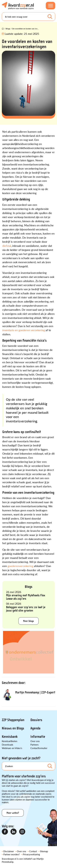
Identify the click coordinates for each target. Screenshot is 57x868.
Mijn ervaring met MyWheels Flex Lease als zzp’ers (26, 597)
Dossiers (36, 720)
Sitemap (44, 851)
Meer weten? (13, 813)
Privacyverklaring (31, 854)
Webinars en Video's (12, 748)
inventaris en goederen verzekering (24, 330)
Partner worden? (12, 854)
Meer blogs (28, 621)
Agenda (35, 728)
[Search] (28, 17)
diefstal (7, 246)
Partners (35, 745)
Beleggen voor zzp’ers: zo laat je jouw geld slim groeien (26, 609)
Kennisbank (10, 737)
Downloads (8, 745)
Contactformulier (39, 748)
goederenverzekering (20, 566)
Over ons (35, 741)
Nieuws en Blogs (13, 728)
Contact (33, 851)
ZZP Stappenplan (13, 720)
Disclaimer (9, 851)
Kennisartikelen (9, 741)
